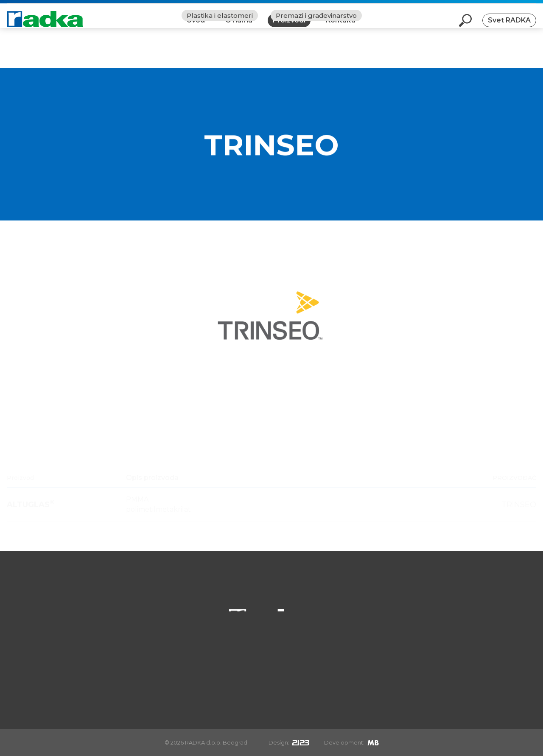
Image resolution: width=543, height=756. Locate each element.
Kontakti (341, 27)
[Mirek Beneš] (373, 742)
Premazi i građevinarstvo (316, 55)
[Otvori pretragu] (465, 27)
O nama (239, 27)
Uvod (196, 27)
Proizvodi (289, 27)
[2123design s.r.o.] (301, 742)
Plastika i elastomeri (220, 55)
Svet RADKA (509, 27)
